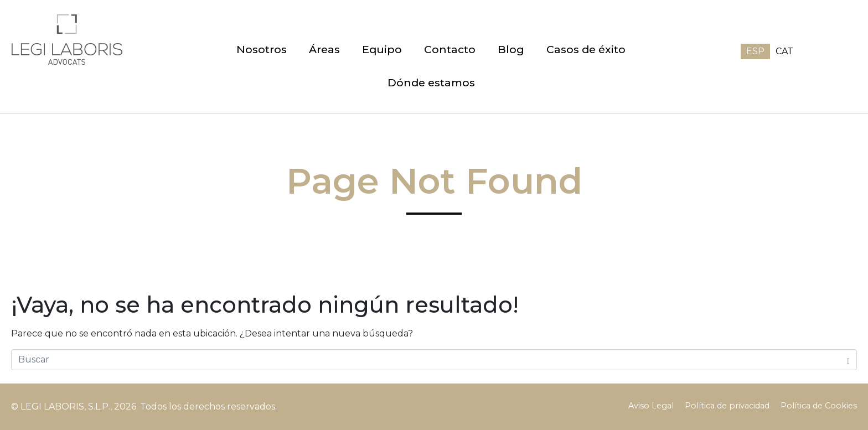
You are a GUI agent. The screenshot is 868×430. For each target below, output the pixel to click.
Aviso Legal (651, 406)
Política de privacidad (727, 406)
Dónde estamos (431, 82)
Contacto (450, 49)
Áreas (324, 49)
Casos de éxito (586, 49)
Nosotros (262, 49)
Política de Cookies (819, 406)
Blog (511, 49)
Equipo (382, 49)
